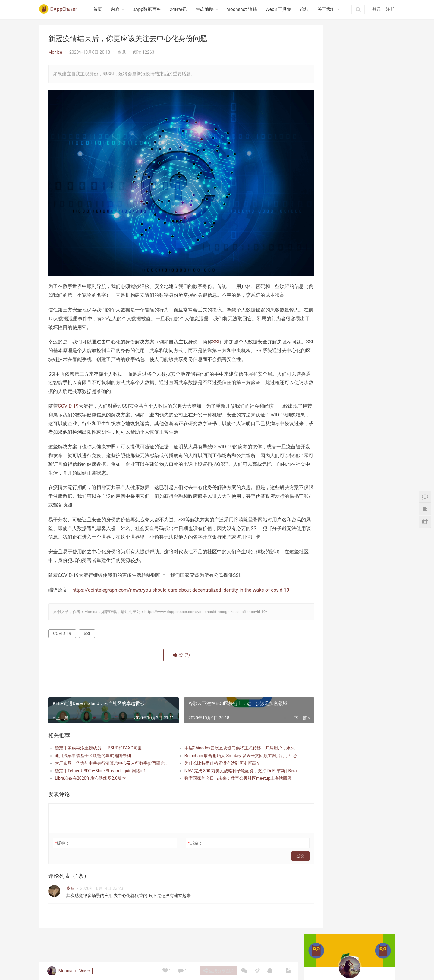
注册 (390, 9)
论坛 (307, 9)
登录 (377, 9)
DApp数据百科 (149, 9)
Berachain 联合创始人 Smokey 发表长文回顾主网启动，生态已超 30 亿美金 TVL (224, 764)
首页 (100, 9)
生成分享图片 (218, 971)
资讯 (121, 52)
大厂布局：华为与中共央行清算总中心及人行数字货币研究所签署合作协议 (107, 772)
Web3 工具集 (280, 9)
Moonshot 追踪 (244, 9)
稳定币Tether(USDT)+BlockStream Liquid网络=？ (101, 779)
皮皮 (71, 897)
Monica (55, 52)
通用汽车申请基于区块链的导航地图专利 (93, 764)
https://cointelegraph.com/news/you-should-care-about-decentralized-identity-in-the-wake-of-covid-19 (181, 598)
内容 (117, 9)
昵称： (62, 852)
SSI (216, 333)
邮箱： (183, 852)
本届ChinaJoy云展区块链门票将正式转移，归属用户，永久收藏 (224, 757)
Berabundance (326, 292)
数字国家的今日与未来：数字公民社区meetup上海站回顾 (224, 787)
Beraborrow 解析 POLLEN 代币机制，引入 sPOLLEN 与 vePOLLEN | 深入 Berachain (350, 401)
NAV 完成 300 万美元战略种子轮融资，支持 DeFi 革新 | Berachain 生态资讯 (224, 779)
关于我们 (329, 9)
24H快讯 (181, 9)
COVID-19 (68, 406)
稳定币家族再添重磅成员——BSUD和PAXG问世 (98, 757)
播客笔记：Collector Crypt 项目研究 (346, 245)
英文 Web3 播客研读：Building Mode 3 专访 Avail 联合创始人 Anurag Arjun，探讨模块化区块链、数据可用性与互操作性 (351, 202)
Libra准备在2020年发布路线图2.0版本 (90, 787)
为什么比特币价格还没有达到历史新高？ (210, 772)
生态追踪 (206, 9)
